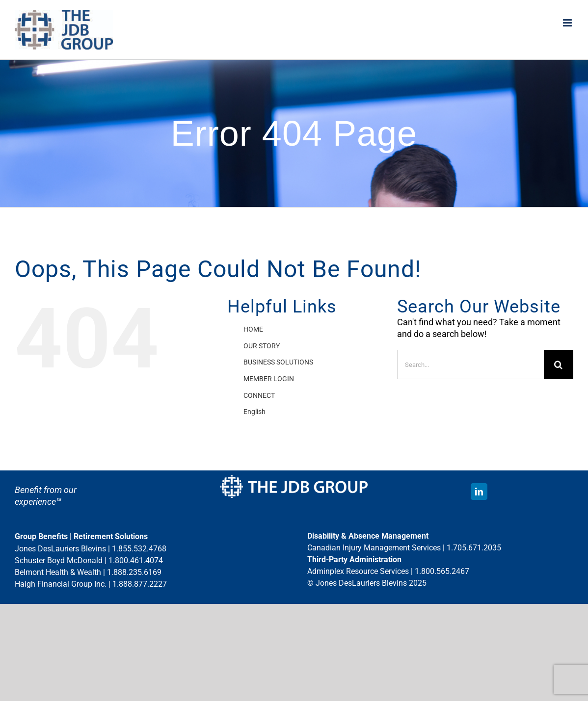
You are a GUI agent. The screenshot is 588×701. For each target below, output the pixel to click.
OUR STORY (262, 346)
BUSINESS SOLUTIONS (278, 362)
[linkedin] (479, 492)
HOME (253, 329)
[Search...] (470, 364)
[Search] (559, 364)
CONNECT (259, 395)
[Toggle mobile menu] (568, 23)
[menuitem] (313, 412)
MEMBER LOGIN (269, 379)
